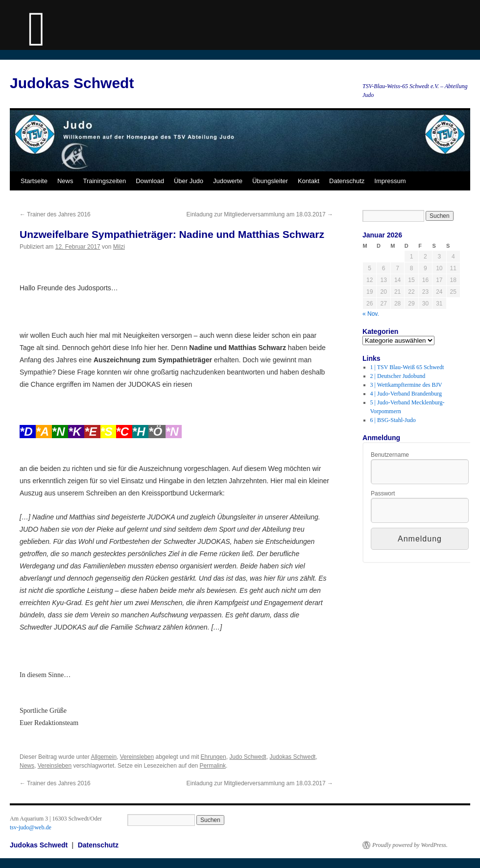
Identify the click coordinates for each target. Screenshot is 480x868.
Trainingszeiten (104, 181)
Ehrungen (214, 757)
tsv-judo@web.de (31, 827)
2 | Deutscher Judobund (398, 376)
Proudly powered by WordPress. (410, 845)
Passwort (383, 493)
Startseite (34, 181)
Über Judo (189, 181)
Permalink (213, 766)
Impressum (390, 181)
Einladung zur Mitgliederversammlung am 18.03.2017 (260, 214)
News (65, 181)
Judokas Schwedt (72, 83)
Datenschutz (347, 181)
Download (150, 181)
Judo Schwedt (248, 757)
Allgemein (104, 757)
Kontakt (309, 181)
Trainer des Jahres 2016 (55, 214)
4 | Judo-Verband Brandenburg (406, 394)
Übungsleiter (270, 181)
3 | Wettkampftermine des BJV (406, 385)
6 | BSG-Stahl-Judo (393, 420)
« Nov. (371, 314)
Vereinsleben (137, 757)
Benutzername (390, 455)
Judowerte (228, 181)
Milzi (119, 247)
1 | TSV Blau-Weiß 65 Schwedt (407, 367)
